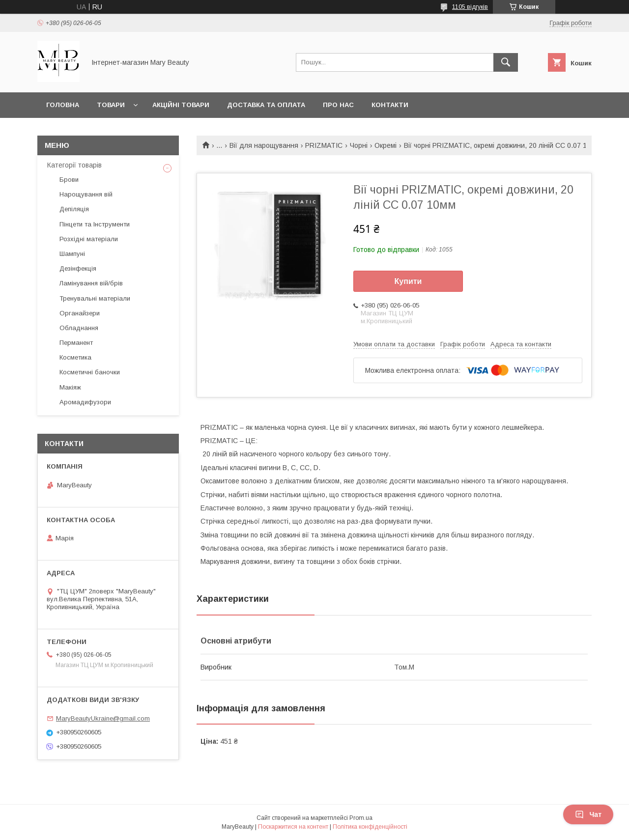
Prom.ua (361, 818)
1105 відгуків (470, 7)
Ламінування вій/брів (91, 283)
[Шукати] (506, 62)
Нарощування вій (86, 194)
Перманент (76, 343)
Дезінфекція (78, 268)
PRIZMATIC (324, 145)
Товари (111, 105)
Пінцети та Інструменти (95, 224)
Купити (408, 281)
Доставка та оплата (266, 105)
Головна (63, 105)
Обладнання (79, 328)
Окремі (386, 145)
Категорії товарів (74, 165)
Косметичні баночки (90, 372)
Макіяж (70, 387)
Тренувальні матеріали (95, 298)
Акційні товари (181, 105)
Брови (69, 180)
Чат (588, 814)
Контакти (390, 105)
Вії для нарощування (264, 145)
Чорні (359, 145)
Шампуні (72, 254)
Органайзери (80, 313)
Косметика (75, 357)
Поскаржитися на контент (293, 827)
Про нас (338, 105)
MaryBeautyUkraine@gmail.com (103, 718)
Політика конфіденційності (370, 827)
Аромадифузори (85, 402)
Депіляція (74, 209)
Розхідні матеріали (89, 239)
